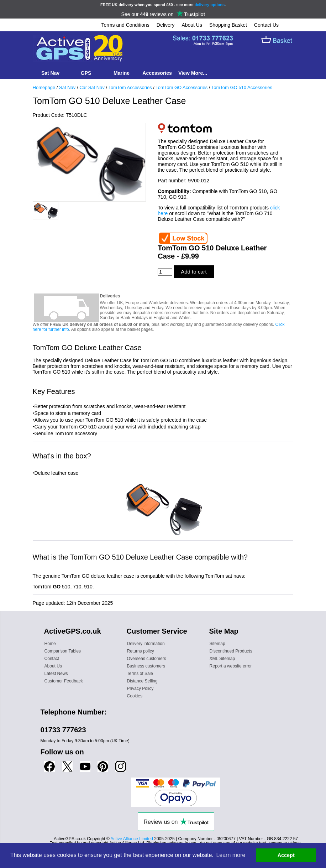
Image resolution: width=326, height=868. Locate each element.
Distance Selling (142, 681)
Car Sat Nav (92, 87)
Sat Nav (67, 87)
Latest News (56, 674)
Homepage (44, 87)
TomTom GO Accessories (182, 87)
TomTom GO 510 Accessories (242, 87)
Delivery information (146, 644)
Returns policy (141, 651)
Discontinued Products (231, 651)
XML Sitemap (222, 659)
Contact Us (266, 25)
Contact (52, 659)
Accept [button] (286, 855)
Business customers (146, 666)
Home (50, 644)
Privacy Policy (140, 688)
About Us (192, 25)
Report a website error (231, 666)
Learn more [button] (231, 855)
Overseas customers (147, 659)
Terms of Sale (140, 674)
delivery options (210, 5)
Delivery (166, 25)
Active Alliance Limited (132, 839)
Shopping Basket (228, 25)
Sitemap (217, 644)
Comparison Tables (63, 651)
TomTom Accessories (130, 87)
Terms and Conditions (125, 25)
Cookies (135, 696)
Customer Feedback (64, 681)
